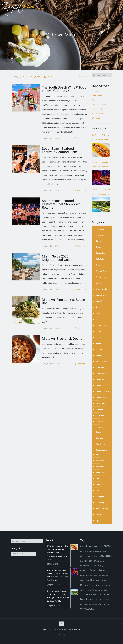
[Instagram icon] (64, 635)
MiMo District (101, 403)
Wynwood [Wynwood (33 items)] (86, 609)
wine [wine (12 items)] (107, 604)
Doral (98, 319)
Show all (83, 77)
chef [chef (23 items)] (101, 546)
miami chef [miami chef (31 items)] (87, 575)
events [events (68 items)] (106, 556)
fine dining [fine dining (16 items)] (90, 561)
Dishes (98, 313)
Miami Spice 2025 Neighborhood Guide (57, 258)
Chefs (98, 265)
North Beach (101, 416)
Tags (38, 77)
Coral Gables (97, 96)
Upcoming (100, 503)
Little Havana (101, 373)
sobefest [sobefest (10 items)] (83, 595)
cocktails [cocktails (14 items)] (84, 551)
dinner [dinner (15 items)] (83, 556)
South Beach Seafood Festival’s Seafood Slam (59, 150)
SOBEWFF (100, 461)
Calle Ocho (100, 259)
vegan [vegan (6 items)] (103, 605)
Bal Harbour (100, 241)
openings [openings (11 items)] (84, 590)
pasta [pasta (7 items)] (90, 590)
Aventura (99, 235)
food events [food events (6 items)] (102, 561)
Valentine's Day (102, 509)
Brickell (95, 91)
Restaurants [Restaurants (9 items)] (96, 590)
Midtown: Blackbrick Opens (62, 339)
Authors (49, 77)
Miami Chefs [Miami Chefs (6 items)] (97, 576)
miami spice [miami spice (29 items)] (101, 585)
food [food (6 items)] (96, 561)
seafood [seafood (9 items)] (104, 590)
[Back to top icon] (62, 624)
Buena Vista (100, 253)
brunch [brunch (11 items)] (90, 546)
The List (99, 479)
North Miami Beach (101, 430)
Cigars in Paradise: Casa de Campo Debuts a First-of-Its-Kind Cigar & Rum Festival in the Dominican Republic (102, 192)
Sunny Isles (100, 473)
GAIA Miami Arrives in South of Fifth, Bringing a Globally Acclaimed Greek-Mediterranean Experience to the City (102, 138)
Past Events (100, 444)
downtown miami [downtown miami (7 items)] (92, 556)
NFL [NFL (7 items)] (109, 585)
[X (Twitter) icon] (61, 635)
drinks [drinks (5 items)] (99, 556)
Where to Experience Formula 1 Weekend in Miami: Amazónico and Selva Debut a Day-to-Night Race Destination (101, 165)
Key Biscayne (101, 361)
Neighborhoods (102, 409)
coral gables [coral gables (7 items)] (103, 551)
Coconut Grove (101, 271)
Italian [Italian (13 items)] (91, 566)
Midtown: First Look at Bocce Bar (63, 301)
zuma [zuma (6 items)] (94, 609)
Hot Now (99, 349)
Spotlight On (100, 467)
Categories (26, 77)
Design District (101, 289)
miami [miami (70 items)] (85, 570)
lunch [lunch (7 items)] (96, 566)
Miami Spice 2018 (103, 391)
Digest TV (99, 301)
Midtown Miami (98, 114)
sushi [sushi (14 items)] (98, 604)
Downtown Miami (99, 105)
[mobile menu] (119, 8)
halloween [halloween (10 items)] (84, 566)
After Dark (100, 229)
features (99, 343)
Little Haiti (100, 367)
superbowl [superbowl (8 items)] (92, 604)
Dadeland (96, 100)
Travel (98, 491)
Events (98, 337)
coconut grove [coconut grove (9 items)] (94, 551)
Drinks (98, 331)
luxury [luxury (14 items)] (100, 566)
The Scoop (100, 485)
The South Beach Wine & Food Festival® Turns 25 (64, 89)
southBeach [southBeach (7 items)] (100, 595)
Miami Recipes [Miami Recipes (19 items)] (92, 580)
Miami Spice (101, 385)
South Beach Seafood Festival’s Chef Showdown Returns (61, 204)
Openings (99, 438)
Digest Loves (101, 295)
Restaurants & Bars (101, 452)
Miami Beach (97, 109)
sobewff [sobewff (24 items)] (92, 595)
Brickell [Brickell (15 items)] (83, 546)
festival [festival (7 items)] (82, 561)
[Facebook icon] (59, 635)
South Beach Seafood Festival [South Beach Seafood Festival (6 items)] (97, 600)
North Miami (101, 422)
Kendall (99, 355)
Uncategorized (101, 497)
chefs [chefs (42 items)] (107, 546)
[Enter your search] (102, 75)
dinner (98, 307)
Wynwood (96, 118)
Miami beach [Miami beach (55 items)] (99, 570)
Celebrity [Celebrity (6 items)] (96, 547)
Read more (81, 138)
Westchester (101, 515)
